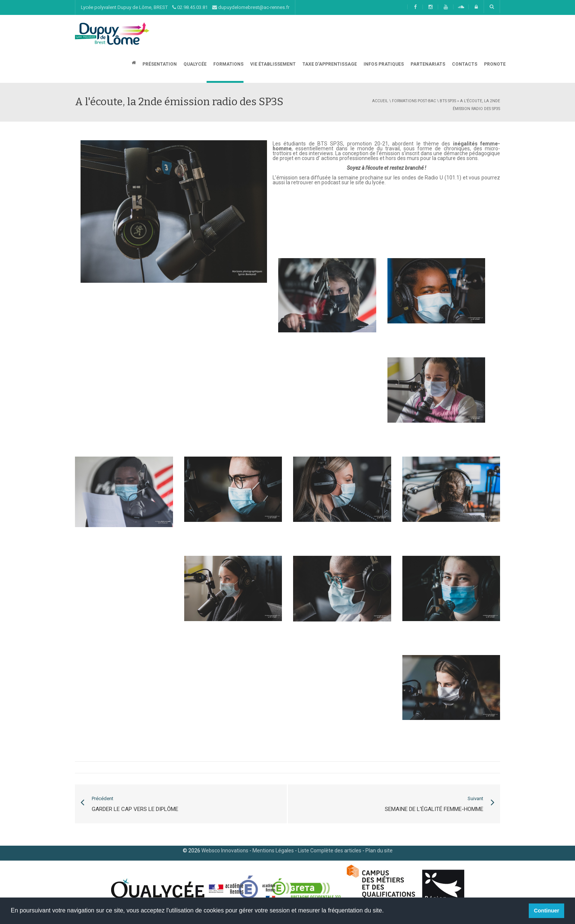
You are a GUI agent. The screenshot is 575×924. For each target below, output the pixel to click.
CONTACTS (464, 64)
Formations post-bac (414, 101)
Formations (228, 64)
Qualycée (194, 64)
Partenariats (427, 64)
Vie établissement (272, 64)
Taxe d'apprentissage (329, 64)
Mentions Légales (273, 851)
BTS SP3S (448, 101)
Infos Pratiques (383, 64)
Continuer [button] (547, 911)
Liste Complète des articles (330, 851)
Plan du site (379, 851)
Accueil (380, 101)
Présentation (159, 64)
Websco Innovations (225, 851)
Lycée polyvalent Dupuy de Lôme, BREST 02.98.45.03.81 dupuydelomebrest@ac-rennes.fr (185, 7)
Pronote (494, 64)
